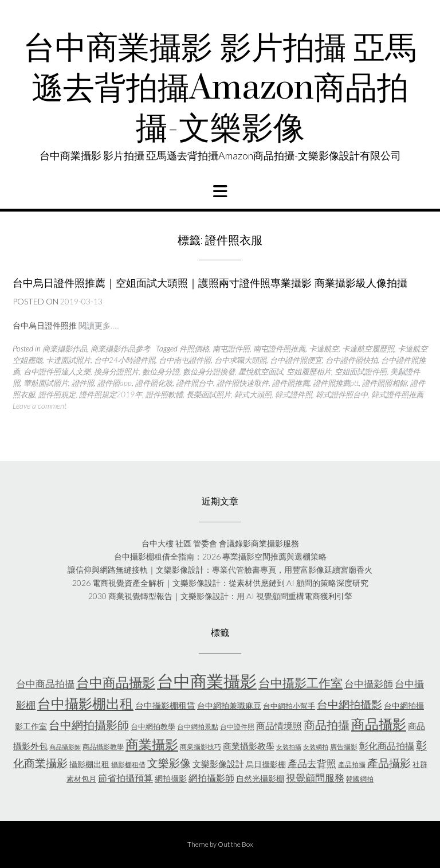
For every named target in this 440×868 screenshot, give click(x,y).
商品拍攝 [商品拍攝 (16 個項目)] (327, 725)
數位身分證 (161, 372)
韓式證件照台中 (342, 394)
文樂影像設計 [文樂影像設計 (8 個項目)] (218, 764)
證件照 (83, 383)
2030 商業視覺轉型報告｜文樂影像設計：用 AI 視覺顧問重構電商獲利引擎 (220, 596)
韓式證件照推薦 (397, 394)
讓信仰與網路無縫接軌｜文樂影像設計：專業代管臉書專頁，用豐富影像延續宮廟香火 (220, 570)
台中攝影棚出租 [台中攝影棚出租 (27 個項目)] (85, 703)
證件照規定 (57, 394)
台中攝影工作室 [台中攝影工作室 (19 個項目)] (300, 683)
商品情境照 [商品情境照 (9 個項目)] (279, 726)
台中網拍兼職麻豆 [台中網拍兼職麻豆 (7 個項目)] (229, 705)
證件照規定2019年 (111, 394)
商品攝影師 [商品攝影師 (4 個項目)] (65, 747)
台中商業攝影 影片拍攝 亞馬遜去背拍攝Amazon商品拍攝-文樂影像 (220, 89)
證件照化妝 (154, 383)
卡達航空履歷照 (368, 349)
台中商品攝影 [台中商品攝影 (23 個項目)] (116, 683)
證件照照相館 (384, 383)
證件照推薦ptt (336, 383)
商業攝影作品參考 (120, 349)
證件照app (115, 383)
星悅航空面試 (261, 372)
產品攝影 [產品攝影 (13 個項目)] (389, 763)
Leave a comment (40, 406)
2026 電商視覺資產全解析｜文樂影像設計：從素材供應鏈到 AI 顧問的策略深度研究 (220, 583)
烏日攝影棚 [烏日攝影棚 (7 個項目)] (266, 764)
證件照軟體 (164, 394)
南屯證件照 (231, 349)
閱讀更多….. (99, 325)
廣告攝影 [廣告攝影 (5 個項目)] (344, 747)
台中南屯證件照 (185, 360)
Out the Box (235, 844)
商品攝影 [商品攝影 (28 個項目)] (379, 724)
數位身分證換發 (209, 372)
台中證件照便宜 (296, 360)
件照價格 (194, 349)
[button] (220, 191)
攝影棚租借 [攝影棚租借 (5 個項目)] (128, 765)
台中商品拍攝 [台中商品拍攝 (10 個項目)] (45, 684)
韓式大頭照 (253, 394)
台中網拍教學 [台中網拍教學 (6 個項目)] (153, 726)
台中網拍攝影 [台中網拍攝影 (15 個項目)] (349, 704)
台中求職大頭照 (240, 360)
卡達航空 (324, 349)
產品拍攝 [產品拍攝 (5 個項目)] (352, 765)
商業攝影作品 (65, 349)
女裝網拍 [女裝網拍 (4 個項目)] (316, 747)
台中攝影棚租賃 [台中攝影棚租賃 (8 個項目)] (165, 705)
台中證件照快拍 (351, 360)
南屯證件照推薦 (279, 349)
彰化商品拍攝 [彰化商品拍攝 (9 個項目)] (387, 746)
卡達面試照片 (68, 360)
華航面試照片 (46, 383)
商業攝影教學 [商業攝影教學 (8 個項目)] (249, 746)
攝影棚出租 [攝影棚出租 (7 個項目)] (89, 764)
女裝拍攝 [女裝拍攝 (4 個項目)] (289, 747)
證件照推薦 (291, 383)
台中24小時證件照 (125, 360)
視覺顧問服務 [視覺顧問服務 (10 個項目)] (315, 778)
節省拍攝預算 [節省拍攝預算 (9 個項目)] (125, 778)
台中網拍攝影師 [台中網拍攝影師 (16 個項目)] (89, 725)
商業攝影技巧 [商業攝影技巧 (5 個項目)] (201, 747)
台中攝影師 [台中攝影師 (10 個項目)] (369, 684)
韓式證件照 (294, 394)
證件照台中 (195, 383)
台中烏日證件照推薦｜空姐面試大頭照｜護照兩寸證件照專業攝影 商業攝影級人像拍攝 (210, 283)
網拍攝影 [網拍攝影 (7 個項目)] (171, 778)
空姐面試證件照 (361, 372)
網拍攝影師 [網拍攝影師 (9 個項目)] (211, 778)
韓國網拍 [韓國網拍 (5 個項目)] (360, 779)
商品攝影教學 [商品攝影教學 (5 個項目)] (103, 747)
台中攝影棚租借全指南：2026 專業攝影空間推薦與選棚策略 (220, 556)
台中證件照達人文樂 (57, 372)
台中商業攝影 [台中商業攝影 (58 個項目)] (207, 681)
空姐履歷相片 (309, 372)
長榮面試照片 (209, 394)
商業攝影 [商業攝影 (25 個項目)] (152, 744)
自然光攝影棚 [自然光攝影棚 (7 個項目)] (260, 778)
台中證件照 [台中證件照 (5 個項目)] (237, 727)
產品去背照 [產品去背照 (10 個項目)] (312, 764)
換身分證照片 (116, 372)
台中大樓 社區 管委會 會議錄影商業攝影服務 (220, 543)
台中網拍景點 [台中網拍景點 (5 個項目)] (198, 727)
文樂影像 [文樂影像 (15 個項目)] (169, 763)
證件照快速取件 (243, 383)
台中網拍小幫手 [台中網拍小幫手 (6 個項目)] (289, 706)
